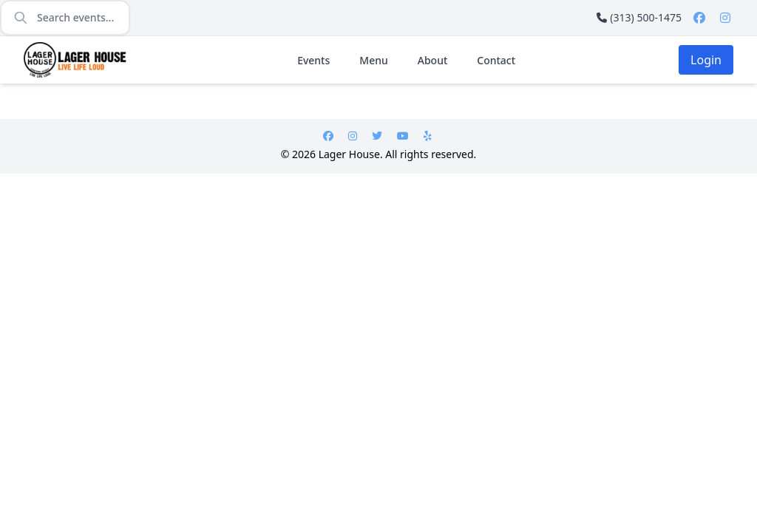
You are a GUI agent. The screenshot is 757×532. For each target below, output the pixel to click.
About (433, 60)
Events (313, 60)
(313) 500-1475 (639, 17)
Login (706, 60)
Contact (496, 60)
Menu (373, 60)
